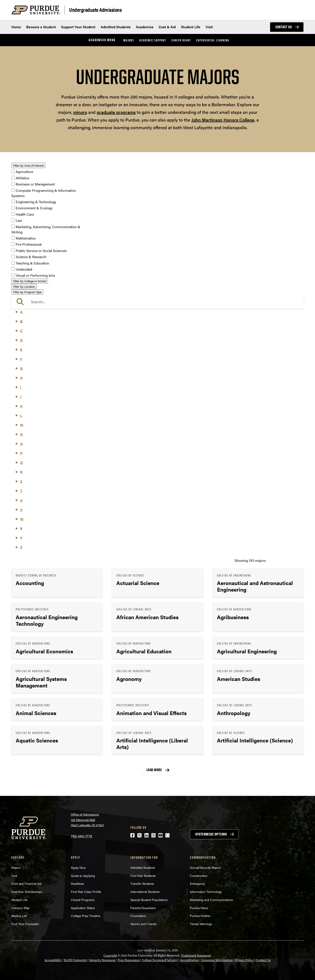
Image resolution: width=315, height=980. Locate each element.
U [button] (21, 500)
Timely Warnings (201, 924)
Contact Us (283, 27)
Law (19, 221)
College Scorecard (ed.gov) (160, 960)
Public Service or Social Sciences (41, 251)
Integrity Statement (102, 960)
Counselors (138, 916)
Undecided (24, 269)
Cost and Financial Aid (26, 883)
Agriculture (24, 172)
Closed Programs (83, 900)
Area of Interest (28, 165)
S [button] (21, 481)
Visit (209, 27)
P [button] (21, 453)
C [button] (21, 331)
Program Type (27, 292)
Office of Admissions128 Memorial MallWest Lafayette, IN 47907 (87, 820)
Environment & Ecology (34, 208)
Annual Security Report (205, 867)
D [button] (21, 340)
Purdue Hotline (200, 916)
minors (80, 112)
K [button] (21, 406)
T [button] (21, 491)
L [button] (21, 415)
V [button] (21, 510)
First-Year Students (143, 876)
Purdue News (199, 908)
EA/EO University (75, 960)
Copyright (110, 955)
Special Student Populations (149, 900)
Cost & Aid (167, 27)
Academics (145, 27)
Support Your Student (78, 27)
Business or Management (35, 184)
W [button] (22, 519)
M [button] (22, 425)
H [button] (21, 378)
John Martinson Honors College (223, 120)
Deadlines (77, 883)
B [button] (21, 321)
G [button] (21, 368)
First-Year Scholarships (27, 892)
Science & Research (31, 257)
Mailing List (19, 916)
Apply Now (78, 867)
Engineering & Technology (36, 202)
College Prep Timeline (86, 916)
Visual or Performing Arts (35, 276)
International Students (145, 892)
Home (16, 27)
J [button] (21, 397)
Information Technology (206, 892)
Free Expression (129, 960)
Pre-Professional (29, 244)
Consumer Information (217, 960)
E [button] (21, 350)
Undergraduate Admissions (95, 10)
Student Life (191, 27)
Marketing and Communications (211, 900)
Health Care (25, 214)
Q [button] (21, 463)
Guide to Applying (83, 876)
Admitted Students (116, 27)
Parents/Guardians (143, 908)
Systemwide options (211, 834)
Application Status (83, 908)
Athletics (23, 178)
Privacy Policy (244, 960)
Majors (129, 40)
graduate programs (116, 112)
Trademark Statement (196, 955)
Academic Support (153, 40)
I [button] (21, 387)
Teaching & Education (32, 263)
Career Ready (181, 40)
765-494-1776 (81, 836)
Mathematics (26, 238)
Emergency (197, 883)
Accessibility (53, 960)
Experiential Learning (213, 40)
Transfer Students (142, 883)
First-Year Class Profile (86, 892)
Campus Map (20, 908)
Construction (199, 876)
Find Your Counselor (25, 924)
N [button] (21, 434)
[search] (157, 302)
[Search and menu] (298, 10)
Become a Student (41, 27)
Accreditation (189, 960)
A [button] (21, 312)
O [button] (21, 444)
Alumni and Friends (143, 924)
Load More (154, 770)
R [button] (21, 472)
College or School (30, 281)
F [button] (21, 359)
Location (24, 286)
